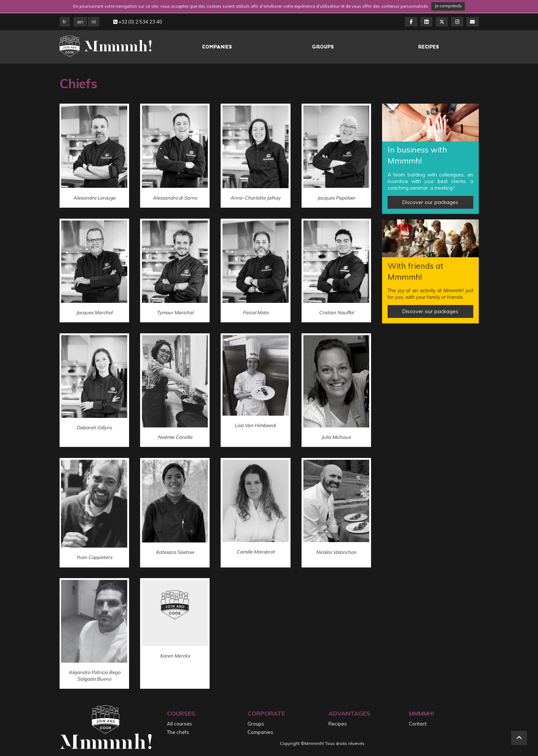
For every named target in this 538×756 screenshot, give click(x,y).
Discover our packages (430, 202)
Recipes (429, 47)
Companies (217, 47)
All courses (179, 724)
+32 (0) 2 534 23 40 (138, 22)
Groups (323, 47)
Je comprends (448, 6)
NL (94, 22)
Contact (418, 724)
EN (80, 22)
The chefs (178, 732)
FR (65, 22)
